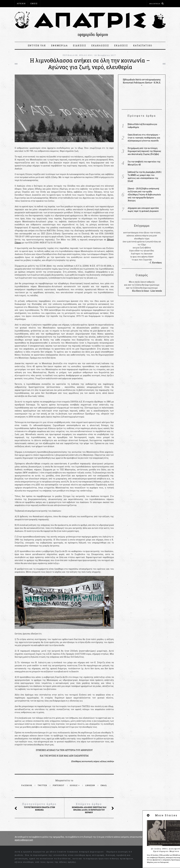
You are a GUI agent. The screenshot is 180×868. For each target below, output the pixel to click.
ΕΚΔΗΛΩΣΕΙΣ (100, 45)
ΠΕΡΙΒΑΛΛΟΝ (70, 55)
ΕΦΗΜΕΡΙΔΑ (59, 45)
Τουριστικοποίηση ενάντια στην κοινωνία (39, 807)
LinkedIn (90, 785)
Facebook (27, 785)
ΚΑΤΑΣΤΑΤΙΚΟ (143, 45)
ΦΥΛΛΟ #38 (86, 55)
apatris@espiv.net (24, 840)
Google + (75, 785)
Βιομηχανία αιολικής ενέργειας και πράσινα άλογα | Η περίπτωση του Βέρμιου (89, 808)
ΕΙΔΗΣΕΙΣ (80, 45)
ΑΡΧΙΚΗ (21, 3)
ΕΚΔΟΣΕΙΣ (121, 45)
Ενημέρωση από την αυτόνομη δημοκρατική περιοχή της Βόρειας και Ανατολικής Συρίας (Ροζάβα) (144, 151)
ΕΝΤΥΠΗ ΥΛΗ (37, 45)
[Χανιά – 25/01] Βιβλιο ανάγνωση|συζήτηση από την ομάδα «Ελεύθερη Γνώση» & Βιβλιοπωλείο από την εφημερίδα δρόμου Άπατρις (144, 195)
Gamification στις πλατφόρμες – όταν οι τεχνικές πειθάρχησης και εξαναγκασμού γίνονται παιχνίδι (144, 138)
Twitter (43, 785)
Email (104, 785)
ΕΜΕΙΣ (34, 3)
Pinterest (59, 785)
